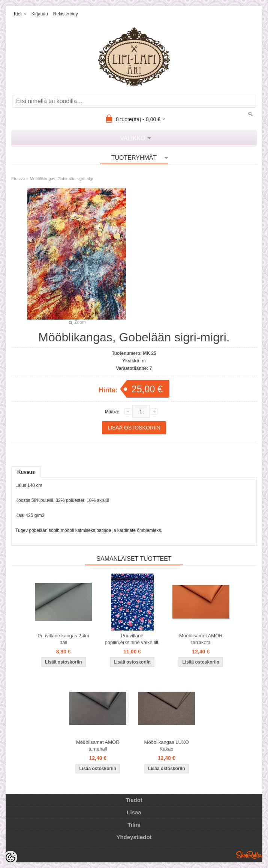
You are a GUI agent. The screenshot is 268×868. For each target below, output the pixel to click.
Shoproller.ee (249, 855)
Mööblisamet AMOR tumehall (98, 746)
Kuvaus (26, 472)
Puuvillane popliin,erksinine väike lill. (132, 639)
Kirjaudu (40, 14)
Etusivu (18, 179)
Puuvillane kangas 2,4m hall (63, 639)
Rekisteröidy (66, 14)
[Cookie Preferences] (10, 857)
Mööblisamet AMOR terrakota (201, 639)
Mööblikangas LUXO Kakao (167, 746)
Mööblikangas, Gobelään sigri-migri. (62, 179)
